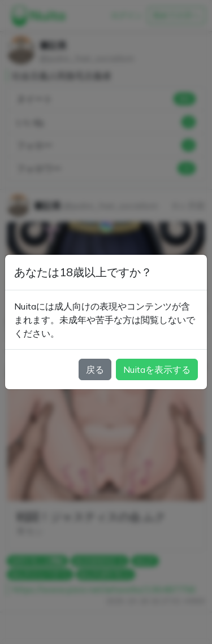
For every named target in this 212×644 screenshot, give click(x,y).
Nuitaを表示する (157, 369)
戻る (95, 369)
